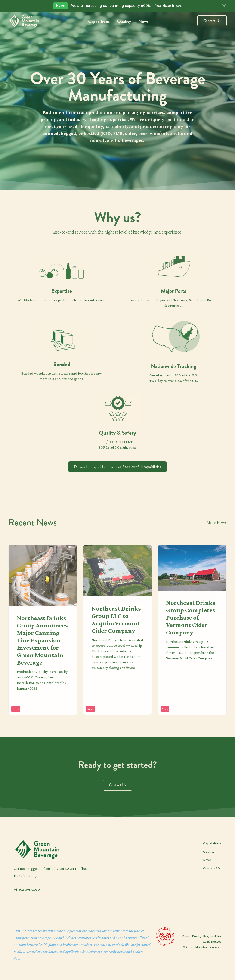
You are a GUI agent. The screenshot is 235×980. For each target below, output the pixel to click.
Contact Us (212, 21)
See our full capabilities (143, 467)
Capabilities (99, 21)
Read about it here (168, 6)
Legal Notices (212, 941)
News (143, 21)
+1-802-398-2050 (27, 889)
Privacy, (197, 936)
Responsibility (212, 936)
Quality (124, 21)
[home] (24, 21)
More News (217, 522)
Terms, (187, 936)
